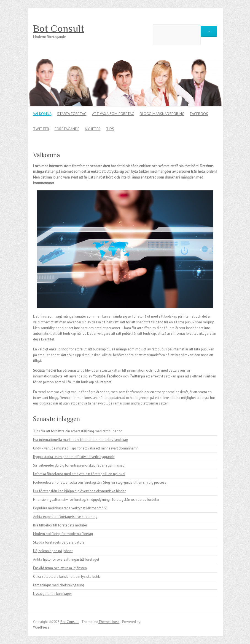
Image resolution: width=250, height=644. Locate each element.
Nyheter (93, 129)
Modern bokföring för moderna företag (63, 534)
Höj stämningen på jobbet (53, 551)
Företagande (67, 129)
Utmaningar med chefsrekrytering (59, 585)
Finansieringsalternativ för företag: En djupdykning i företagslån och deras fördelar (96, 500)
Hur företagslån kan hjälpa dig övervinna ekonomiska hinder (79, 491)
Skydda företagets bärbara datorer (59, 542)
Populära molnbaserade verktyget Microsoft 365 (70, 508)
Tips (110, 129)
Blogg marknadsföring (162, 114)
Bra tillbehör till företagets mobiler (60, 525)
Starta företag (72, 114)
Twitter (41, 129)
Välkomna (42, 114)
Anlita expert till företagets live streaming (65, 517)
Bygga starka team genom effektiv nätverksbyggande (74, 457)
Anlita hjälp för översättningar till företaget (66, 559)
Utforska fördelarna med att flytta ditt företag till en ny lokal (79, 474)
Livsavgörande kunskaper (53, 594)
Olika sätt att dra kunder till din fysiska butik (66, 577)
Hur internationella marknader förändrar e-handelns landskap (80, 440)
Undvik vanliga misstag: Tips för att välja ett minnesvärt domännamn (86, 448)
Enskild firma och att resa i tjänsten (60, 568)
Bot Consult (59, 28)
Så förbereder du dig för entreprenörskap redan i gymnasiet (78, 465)
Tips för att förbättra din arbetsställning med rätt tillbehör (77, 431)
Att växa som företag (113, 114)
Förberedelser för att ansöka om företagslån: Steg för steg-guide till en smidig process (100, 482)
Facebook (199, 114)
